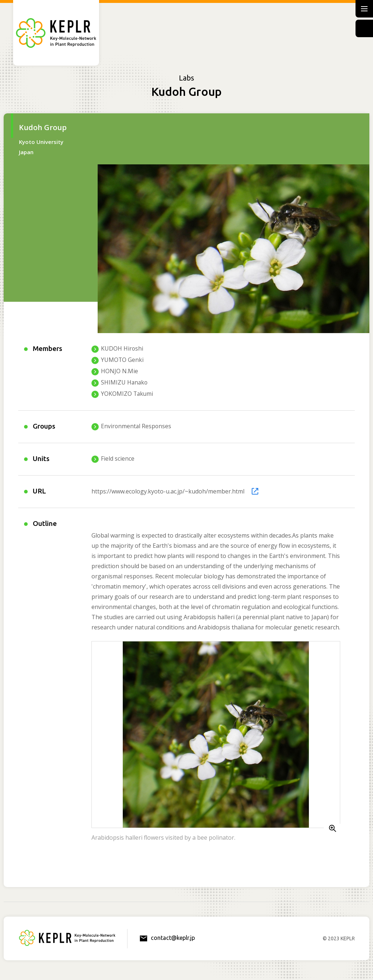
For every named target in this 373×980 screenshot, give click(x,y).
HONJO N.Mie (119, 371)
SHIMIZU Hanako (125, 383)
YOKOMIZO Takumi (127, 394)
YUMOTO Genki (122, 360)
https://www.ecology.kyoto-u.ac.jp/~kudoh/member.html (168, 492)
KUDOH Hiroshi (122, 349)
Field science (118, 459)
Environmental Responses (137, 427)
